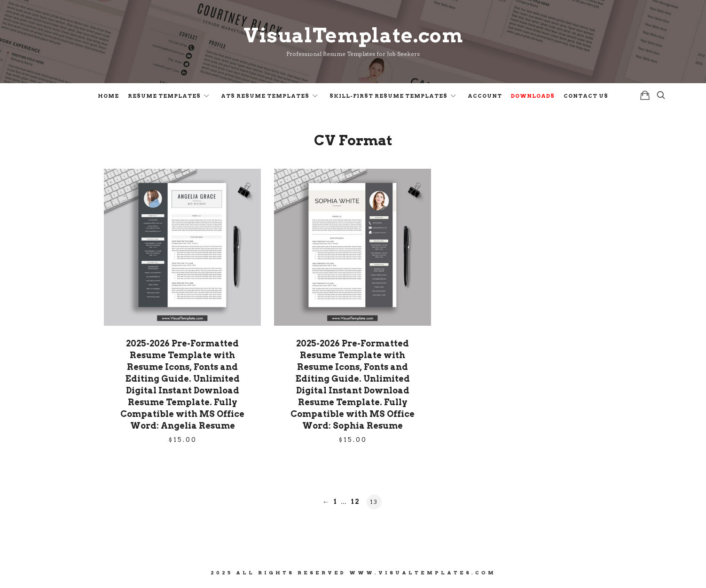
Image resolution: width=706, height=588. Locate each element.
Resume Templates (164, 96)
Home (108, 96)
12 (356, 501)
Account (485, 96)
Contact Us (586, 96)
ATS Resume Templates (265, 96)
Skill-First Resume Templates (388, 96)
